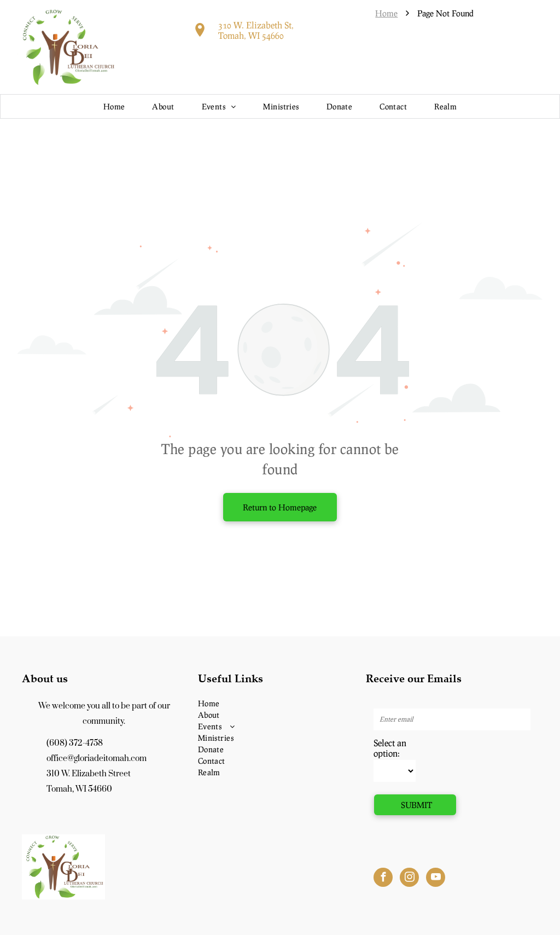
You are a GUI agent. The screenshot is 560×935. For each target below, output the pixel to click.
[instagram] (409, 879)
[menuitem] (114, 106)
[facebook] (383, 879)
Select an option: (390, 748)
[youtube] (436, 879)
